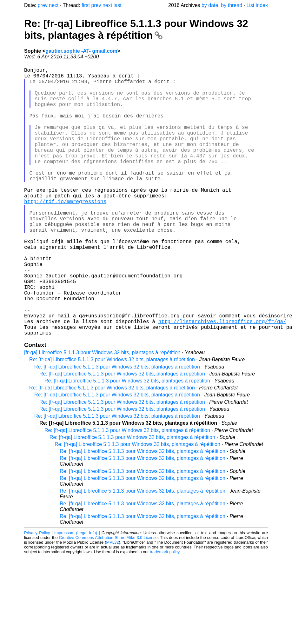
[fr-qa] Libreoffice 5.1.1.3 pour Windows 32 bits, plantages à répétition (102, 412)
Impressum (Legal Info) (76, 592)
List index (257, 5)
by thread (232, 5)
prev (43, 5)
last (118, 5)
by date (210, 5)
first (86, 5)
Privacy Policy (37, 592)
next (54, 5)
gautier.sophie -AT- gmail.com (81, 51)
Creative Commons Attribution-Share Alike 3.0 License (108, 597)
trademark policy (165, 611)
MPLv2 (113, 602)
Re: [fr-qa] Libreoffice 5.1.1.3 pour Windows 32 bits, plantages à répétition (136, 29)
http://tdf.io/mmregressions (65, 232)
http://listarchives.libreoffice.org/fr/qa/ (222, 378)
